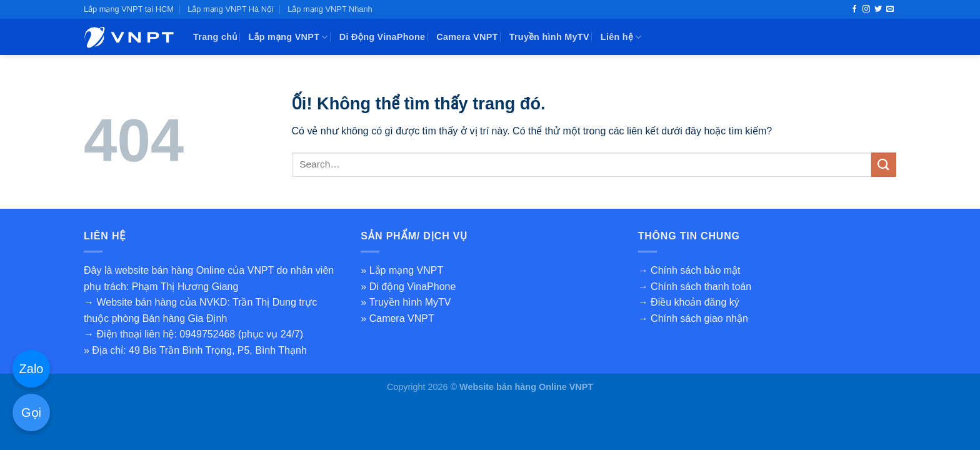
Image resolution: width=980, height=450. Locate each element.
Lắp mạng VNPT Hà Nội (231, 9)
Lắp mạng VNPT (288, 37)
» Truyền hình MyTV (406, 302)
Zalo (32, 369)
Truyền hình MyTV (549, 37)
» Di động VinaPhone (408, 287)
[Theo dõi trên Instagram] (866, 9)
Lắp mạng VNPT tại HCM (129, 9)
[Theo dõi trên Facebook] (854, 9)
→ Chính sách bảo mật (689, 270)
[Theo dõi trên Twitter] (878, 9)
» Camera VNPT (397, 318)
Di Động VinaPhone (382, 37)
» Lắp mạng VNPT (402, 270)
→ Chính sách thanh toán (695, 287)
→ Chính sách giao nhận (693, 318)
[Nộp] (884, 165)
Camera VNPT (467, 37)
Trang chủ (215, 37)
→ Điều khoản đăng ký (689, 302)
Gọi (31, 412)
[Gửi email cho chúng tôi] (890, 9)
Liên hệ (621, 37)
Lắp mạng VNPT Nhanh (330, 9)
